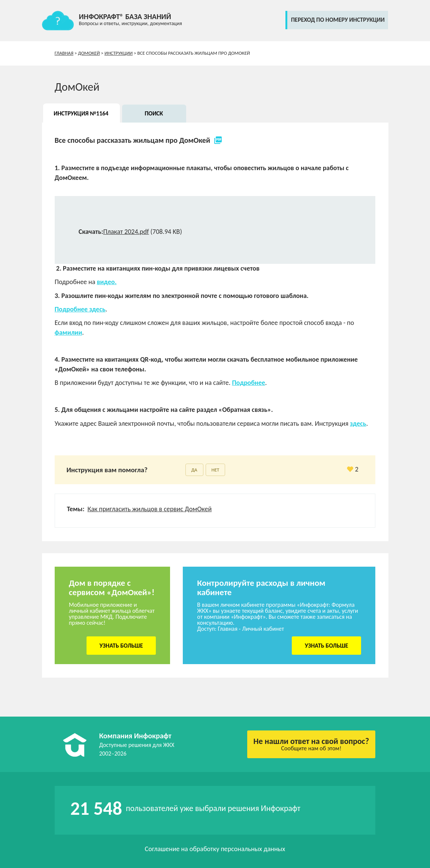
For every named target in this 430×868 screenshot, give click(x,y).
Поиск (154, 113)
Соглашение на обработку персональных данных (215, 849)
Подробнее (248, 383)
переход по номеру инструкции (338, 20)
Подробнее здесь (80, 309)
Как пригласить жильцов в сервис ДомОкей (150, 509)
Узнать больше (121, 646)
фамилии (68, 332)
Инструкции (119, 53)
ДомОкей (89, 53)
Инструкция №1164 (81, 113)
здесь (358, 424)
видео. (107, 282)
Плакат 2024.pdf (126, 232)
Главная (64, 53)
